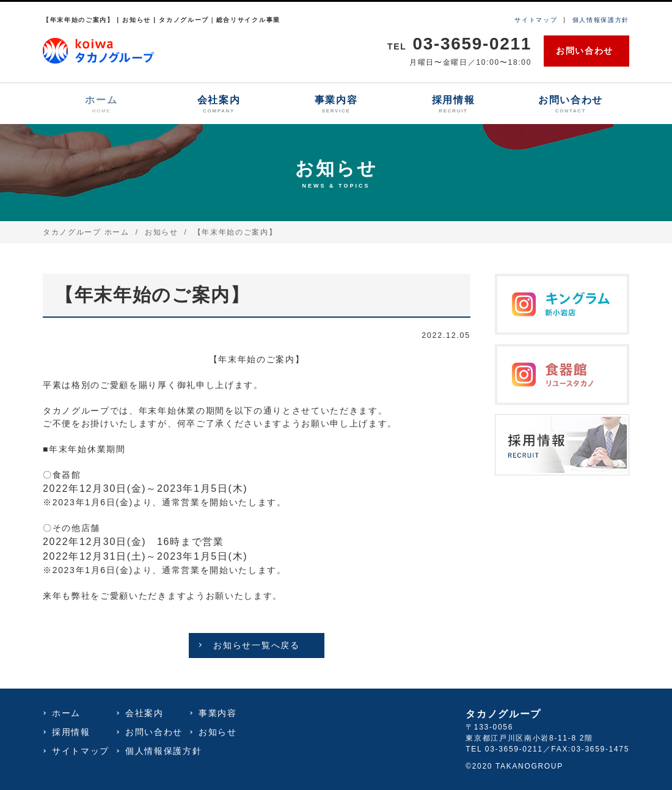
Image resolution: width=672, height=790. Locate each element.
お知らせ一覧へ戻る (256, 645)
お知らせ (162, 232)
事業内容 (336, 105)
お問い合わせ (585, 51)
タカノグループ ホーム (86, 232)
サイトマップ (536, 20)
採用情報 (453, 105)
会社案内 (219, 105)
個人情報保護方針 (601, 20)
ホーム (101, 105)
